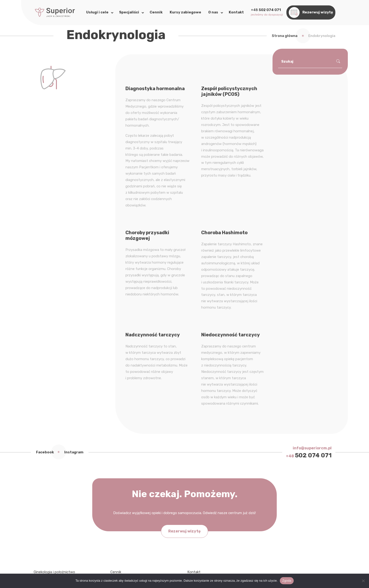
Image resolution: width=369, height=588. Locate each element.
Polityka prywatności (127, 502)
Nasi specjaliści (122, 483)
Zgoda (287, 581)
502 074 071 (309, 360)
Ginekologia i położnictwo (54, 477)
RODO (115, 508)
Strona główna (285, 36)
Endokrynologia (46, 483)
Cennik (116, 477)
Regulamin (119, 534)
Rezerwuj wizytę (184, 436)
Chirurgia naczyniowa (51, 502)
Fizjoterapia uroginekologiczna (58, 489)
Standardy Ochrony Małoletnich (136, 515)
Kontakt (194, 477)
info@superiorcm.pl (312, 353)
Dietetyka (42, 496)
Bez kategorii (198, 483)
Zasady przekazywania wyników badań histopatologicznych (142, 524)
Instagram (74, 357)
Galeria (116, 496)
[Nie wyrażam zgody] (363, 581)
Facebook (45, 357)
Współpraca (197, 496)
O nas (115, 489)
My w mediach (199, 489)
